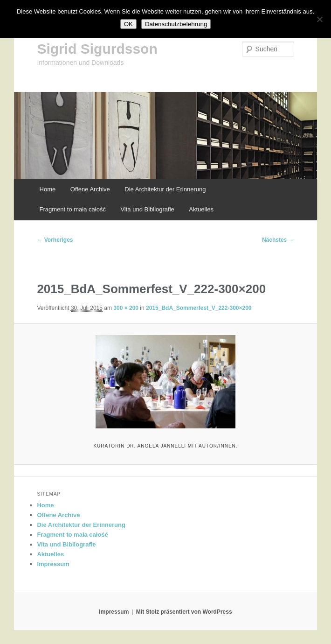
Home (48, 189)
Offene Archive (90, 189)
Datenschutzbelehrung (176, 24)
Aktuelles (201, 209)
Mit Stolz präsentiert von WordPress (184, 612)
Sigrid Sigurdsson (97, 49)
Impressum (53, 564)
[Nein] (319, 19)
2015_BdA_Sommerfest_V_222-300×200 (199, 308)
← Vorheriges (55, 240)
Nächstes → (278, 240)
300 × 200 (126, 308)
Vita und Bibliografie (147, 209)
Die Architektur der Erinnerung (165, 189)
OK (128, 24)
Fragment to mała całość (73, 209)
